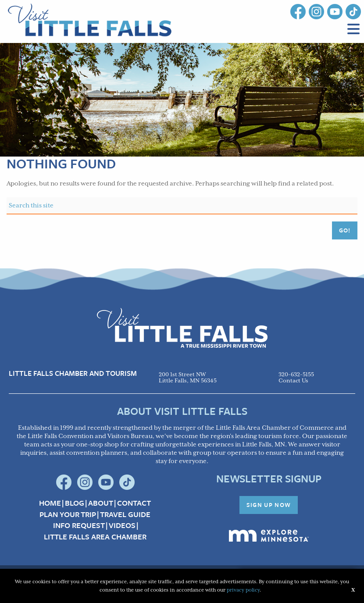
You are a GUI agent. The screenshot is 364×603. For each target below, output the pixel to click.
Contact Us (293, 381)
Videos (122, 525)
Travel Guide (125, 514)
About (101, 503)
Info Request (79, 525)
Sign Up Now (269, 505)
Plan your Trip (68, 514)
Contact (134, 503)
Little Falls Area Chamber (95, 537)
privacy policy (243, 590)
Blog (75, 503)
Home (50, 503)
